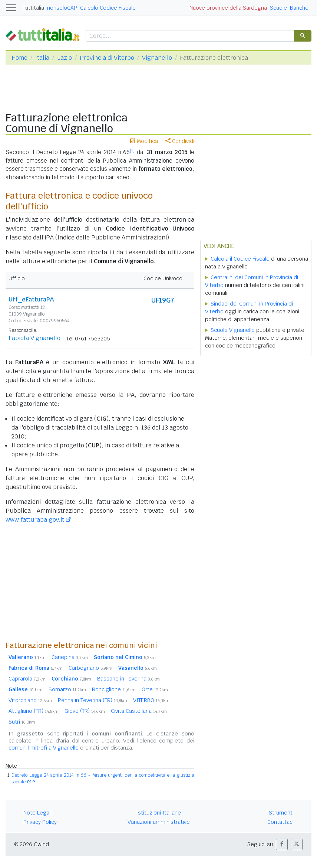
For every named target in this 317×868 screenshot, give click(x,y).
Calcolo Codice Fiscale (108, 8)
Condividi (180, 141)
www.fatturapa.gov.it (35, 520)
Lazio (65, 58)
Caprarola (27, 679)
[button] (282, 844)
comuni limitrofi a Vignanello (44, 748)
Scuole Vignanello (233, 330)
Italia (42, 58)
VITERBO (151, 700)
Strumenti (281, 813)
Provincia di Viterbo (107, 58)
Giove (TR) (85, 711)
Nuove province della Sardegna (228, 8)
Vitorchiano (30, 700)
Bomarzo (67, 689)
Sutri (22, 722)
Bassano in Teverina (128, 679)
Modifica (144, 141)
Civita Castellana (139, 711)
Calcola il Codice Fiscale (240, 259)
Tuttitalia (33, 8)
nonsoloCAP (62, 8)
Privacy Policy (40, 822)
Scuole (278, 8)
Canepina (70, 657)
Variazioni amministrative (159, 822)
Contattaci (280, 822)
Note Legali (37, 813)
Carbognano (90, 668)
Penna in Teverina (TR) (93, 700)
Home (19, 58)
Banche (299, 8)
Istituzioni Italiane (158, 813)
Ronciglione (114, 689)
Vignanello (157, 58)
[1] (132, 151)
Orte (155, 689)
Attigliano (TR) (34, 711)
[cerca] (189, 36)
